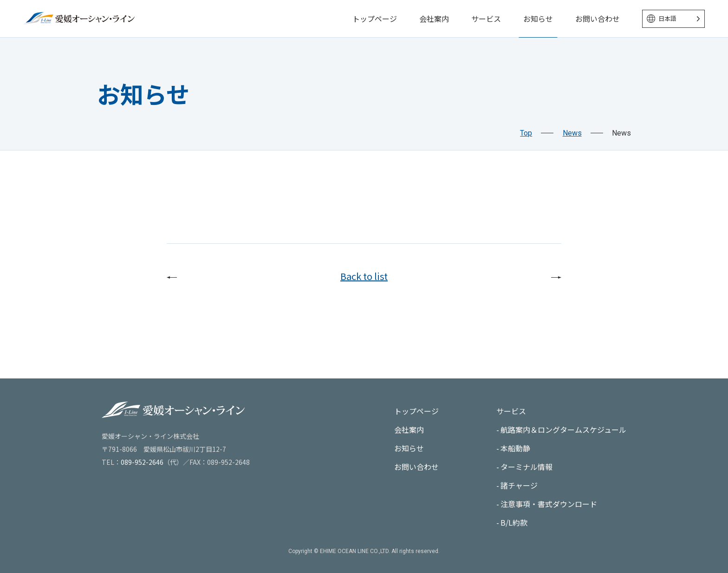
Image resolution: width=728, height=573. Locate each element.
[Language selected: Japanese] (673, 19)
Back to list (364, 276)
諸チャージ (519, 485)
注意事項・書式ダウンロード (549, 504)
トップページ (375, 19)
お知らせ (538, 19)
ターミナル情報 (526, 467)
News (572, 133)
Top (526, 133)
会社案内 (434, 19)
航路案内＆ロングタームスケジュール (563, 430)
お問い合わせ (598, 19)
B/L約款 (514, 522)
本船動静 (515, 448)
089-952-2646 (142, 462)
